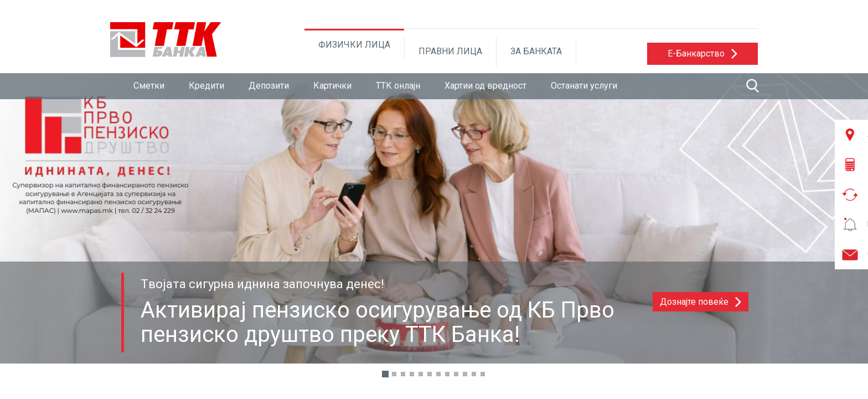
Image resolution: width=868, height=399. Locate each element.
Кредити (206, 86)
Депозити (269, 86)
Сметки (149, 86)
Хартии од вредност (485, 86)
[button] (702, 54)
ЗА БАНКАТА (536, 51)
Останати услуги (584, 86)
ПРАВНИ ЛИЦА (450, 51)
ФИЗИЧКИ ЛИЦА (354, 45)
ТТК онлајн (398, 86)
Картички (332, 86)
